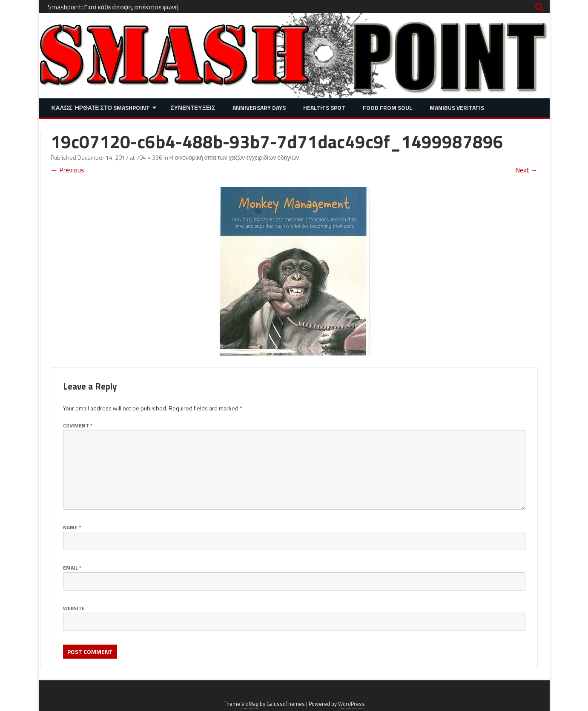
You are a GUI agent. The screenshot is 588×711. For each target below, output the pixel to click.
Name (72, 527)
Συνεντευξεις (193, 108)
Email (72, 568)
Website (74, 608)
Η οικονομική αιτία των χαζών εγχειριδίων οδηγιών (234, 157)
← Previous (67, 170)
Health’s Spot (324, 108)
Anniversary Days (259, 108)
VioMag (250, 704)
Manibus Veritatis (457, 108)
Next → (526, 170)
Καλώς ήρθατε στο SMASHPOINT (101, 108)
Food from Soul (387, 108)
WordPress (351, 704)
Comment (78, 426)
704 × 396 (149, 157)
